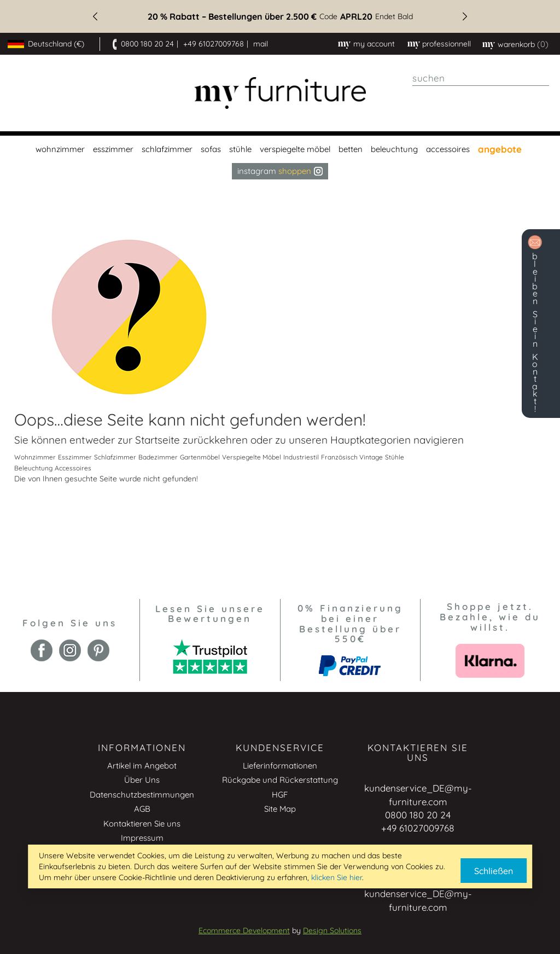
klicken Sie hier (337, 877)
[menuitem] (59, 149)
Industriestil (301, 457)
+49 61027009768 (214, 44)
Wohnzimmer (35, 457)
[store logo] (280, 93)
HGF (280, 795)
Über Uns (142, 780)
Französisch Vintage (352, 457)
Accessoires (73, 468)
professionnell (447, 44)
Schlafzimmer (115, 457)
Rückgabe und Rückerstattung (280, 780)
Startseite (157, 440)
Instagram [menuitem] (280, 171)
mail (261, 44)
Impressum (142, 838)
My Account (374, 44)
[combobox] (481, 78)
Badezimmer (158, 457)
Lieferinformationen (280, 766)
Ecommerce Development (244, 930)
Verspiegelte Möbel (252, 457)
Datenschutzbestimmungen (142, 795)
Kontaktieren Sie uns (142, 824)
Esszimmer (75, 457)
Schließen (494, 871)
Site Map (280, 809)
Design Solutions (332, 930)
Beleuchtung (33, 468)
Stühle (395, 457)
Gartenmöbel (200, 457)
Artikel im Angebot (142, 766)
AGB (142, 809)
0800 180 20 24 (147, 44)
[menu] (280, 158)
